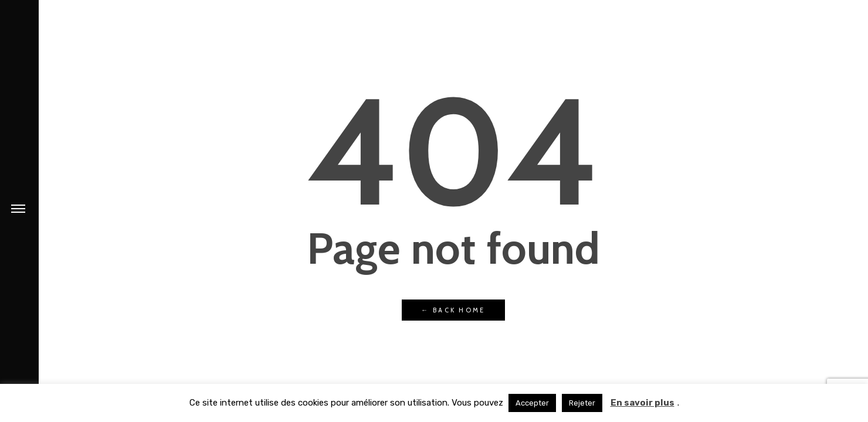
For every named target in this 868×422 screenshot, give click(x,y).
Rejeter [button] (582, 403)
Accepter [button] (532, 403)
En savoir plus (642, 403)
